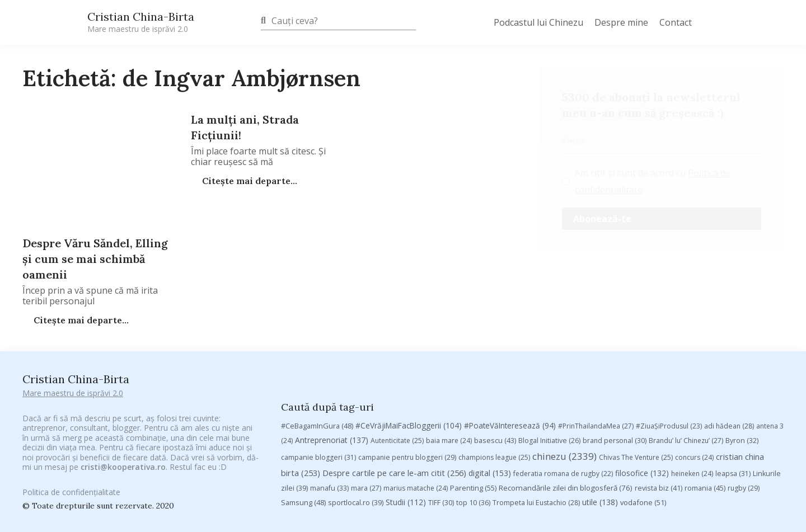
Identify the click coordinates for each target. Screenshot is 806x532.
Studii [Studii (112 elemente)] (406, 439)
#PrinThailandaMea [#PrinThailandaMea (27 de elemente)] (596, 363)
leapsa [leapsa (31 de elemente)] (733, 410)
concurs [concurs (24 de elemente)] (694, 394)
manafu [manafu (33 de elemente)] (329, 425)
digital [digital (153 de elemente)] (490, 410)
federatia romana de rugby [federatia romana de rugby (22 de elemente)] (563, 410)
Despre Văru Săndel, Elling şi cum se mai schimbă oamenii (95, 259)
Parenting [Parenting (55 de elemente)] (473, 425)
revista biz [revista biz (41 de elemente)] (659, 425)
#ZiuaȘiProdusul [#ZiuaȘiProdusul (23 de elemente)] (669, 363)
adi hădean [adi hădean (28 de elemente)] (729, 363)
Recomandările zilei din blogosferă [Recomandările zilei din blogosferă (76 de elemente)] (566, 425)
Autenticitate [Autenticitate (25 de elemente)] (397, 377)
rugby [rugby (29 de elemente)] (744, 425)
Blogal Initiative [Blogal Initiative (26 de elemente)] (549, 377)
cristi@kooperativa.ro (123, 451)
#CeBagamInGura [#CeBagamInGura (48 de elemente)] (317, 362)
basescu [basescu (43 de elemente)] (495, 377)
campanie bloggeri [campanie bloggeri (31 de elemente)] (318, 394)
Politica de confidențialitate (71, 485)
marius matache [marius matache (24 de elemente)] (416, 425)
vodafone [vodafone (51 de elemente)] (643, 439)
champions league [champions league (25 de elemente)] (494, 394)
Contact (676, 22)
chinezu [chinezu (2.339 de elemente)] (564, 393)
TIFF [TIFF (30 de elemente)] (441, 439)
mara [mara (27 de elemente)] (366, 425)
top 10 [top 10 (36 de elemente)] (473, 439)
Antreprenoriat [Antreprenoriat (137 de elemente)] (332, 377)
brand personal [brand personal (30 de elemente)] (615, 377)
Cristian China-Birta (141, 22)
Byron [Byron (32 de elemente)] (742, 377)
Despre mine (621, 22)
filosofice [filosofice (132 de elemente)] (642, 410)
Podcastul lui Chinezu (538, 22)
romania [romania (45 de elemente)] (705, 425)
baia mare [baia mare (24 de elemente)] (449, 377)
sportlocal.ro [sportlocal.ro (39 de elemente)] (356, 439)
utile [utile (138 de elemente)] (600, 439)
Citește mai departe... (249, 181)
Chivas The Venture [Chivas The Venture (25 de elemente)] (636, 394)
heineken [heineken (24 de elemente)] (692, 410)
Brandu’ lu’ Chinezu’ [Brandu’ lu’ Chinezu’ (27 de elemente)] (686, 377)
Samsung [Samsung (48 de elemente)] (303, 439)
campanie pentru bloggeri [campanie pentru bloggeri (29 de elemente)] (407, 394)
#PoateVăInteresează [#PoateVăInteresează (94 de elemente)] (510, 362)
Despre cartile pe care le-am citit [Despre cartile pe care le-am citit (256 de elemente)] (394, 409)
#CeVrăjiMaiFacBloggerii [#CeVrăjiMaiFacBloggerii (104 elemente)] (409, 362)
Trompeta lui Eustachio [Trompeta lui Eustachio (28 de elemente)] (536, 439)
